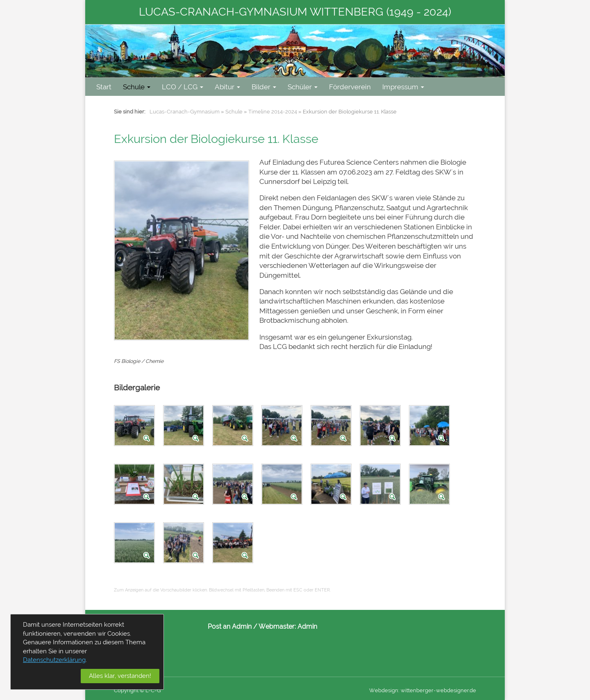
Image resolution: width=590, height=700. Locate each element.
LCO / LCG (183, 87)
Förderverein (350, 87)
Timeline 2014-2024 (273, 112)
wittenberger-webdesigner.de (438, 690)
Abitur (227, 87)
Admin (307, 626)
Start (104, 87)
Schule (137, 87)
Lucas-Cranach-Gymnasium (185, 112)
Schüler (303, 87)
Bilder (264, 87)
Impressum (403, 87)
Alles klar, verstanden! (120, 676)
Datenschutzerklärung (54, 660)
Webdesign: (384, 690)
